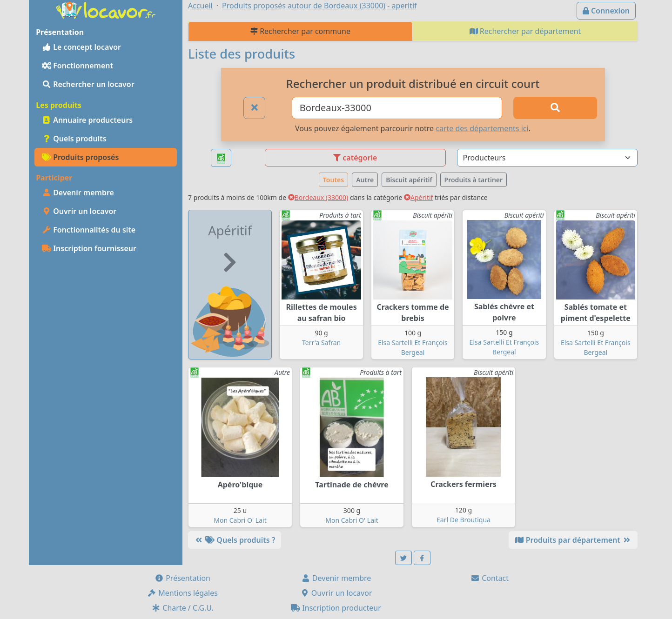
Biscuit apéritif (409, 180)
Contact (490, 578)
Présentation (182, 578)
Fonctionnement (77, 66)
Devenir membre (78, 193)
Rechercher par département (525, 31)
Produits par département (573, 540)
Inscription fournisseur (89, 248)
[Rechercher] (555, 108)
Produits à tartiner (474, 180)
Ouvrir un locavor (79, 211)
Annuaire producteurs (87, 120)
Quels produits (74, 139)
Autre (365, 180)
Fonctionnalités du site (89, 230)
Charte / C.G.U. (182, 608)
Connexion (606, 11)
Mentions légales (182, 593)
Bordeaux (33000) (318, 197)
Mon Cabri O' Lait (240, 520)
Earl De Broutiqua (464, 520)
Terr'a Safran (321, 343)
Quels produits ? (235, 540)
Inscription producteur (336, 608)
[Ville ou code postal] (397, 108)
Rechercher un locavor (88, 84)
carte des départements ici (482, 128)
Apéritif (418, 197)
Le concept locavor (81, 47)
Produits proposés (80, 157)
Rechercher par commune (300, 31)
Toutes (333, 180)
